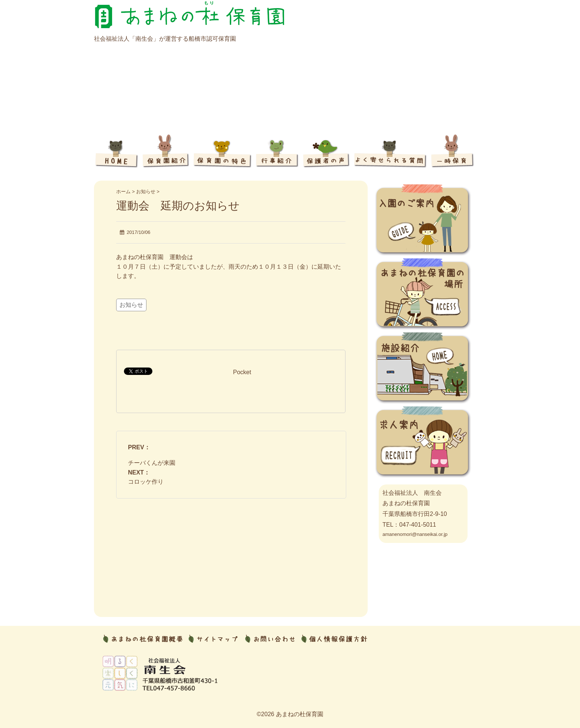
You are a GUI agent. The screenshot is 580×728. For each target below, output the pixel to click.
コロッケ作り (146, 482)
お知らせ (131, 305)
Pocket (242, 372)
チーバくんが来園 (152, 463)
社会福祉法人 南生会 (412, 493)
